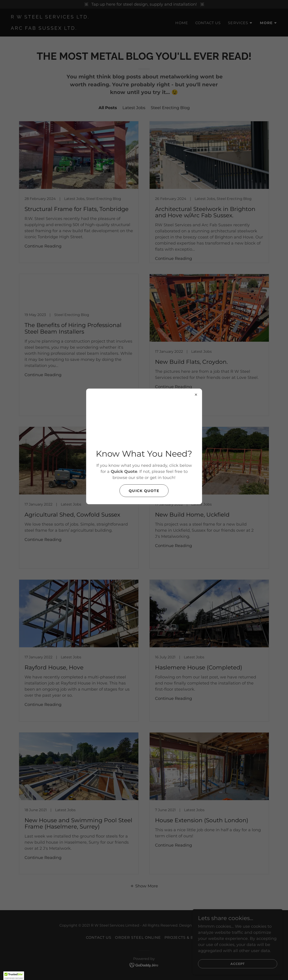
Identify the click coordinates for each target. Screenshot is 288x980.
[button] (14, 976)
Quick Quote (144, 491)
